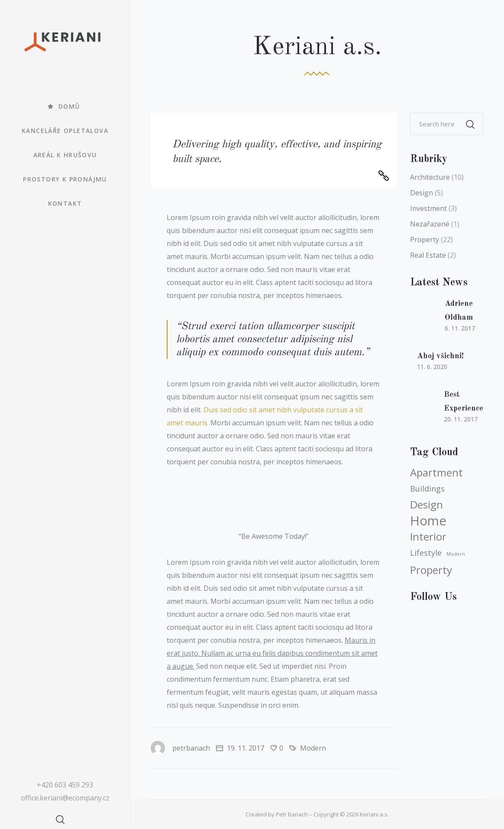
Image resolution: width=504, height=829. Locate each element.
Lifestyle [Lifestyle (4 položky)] (426, 553)
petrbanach (180, 748)
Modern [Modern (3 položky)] (456, 554)
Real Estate (428, 255)
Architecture (430, 177)
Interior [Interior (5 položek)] (428, 537)
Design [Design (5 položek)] (426, 505)
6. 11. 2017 (460, 328)
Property (425, 240)
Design (422, 193)
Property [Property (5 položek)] (431, 570)
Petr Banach (292, 814)
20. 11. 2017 (461, 419)
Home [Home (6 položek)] (428, 521)
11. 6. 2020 (432, 367)
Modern (313, 748)
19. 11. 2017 (240, 748)
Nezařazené (430, 224)
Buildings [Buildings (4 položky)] (427, 489)
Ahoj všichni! (440, 356)
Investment (428, 208)
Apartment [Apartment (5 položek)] (436, 473)
